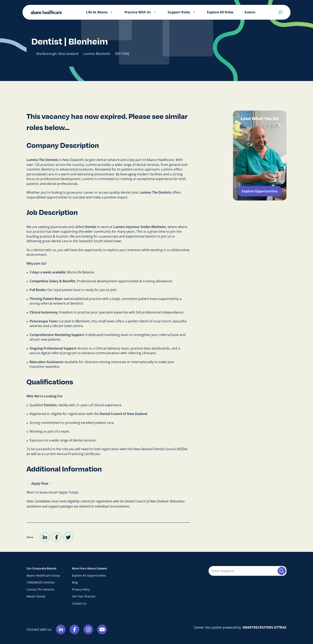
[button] (111, 12)
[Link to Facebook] (75, 629)
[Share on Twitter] (68, 537)
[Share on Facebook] (56, 537)
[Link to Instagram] (88, 629)
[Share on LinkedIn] (45, 537)
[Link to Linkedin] (61, 629)
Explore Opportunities (260, 191)
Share (30, 537)
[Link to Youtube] (102, 629)
